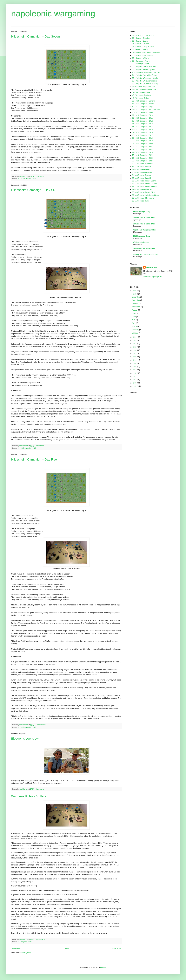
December (136, 297)
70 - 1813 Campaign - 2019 (142, 141)
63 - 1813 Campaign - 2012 (142, 121)
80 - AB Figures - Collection (142, 164)
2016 (135, 363)
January (135, 333)
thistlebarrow (151, 267)
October (135, 304)
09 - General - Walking (141, 58)
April (134, 323)
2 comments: (40, 176)
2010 (135, 383)
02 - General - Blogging (141, 38)
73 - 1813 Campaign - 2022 (142, 150)
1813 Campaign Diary (141, 212)
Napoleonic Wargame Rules (144, 248)
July (134, 313)
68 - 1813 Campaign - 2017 (142, 135)
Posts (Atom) (26, 953)
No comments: (41, 725)
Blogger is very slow (25, 739)
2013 (135, 373)
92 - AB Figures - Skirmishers (143, 198)
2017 (135, 360)
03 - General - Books (140, 41)
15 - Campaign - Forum (141, 61)
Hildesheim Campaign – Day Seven (35, 36)
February (136, 330)
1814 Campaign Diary (141, 236)
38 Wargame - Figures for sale (143, 87)
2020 (135, 350)
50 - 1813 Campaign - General (143, 101)
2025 (135, 294)
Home (67, 948)
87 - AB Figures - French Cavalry (144, 184)
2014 (135, 370)
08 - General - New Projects (143, 55)
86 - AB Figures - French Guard (144, 181)
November (136, 300)
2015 (135, 367)
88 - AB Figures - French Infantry (144, 187)
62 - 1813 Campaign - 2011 (142, 118)
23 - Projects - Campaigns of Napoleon (147, 72)
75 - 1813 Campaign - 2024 (142, 155)
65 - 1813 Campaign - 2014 (142, 127)
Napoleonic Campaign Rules (144, 230)
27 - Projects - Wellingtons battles (145, 81)
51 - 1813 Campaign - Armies (143, 104)
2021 (135, 347)
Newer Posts (17, 948)
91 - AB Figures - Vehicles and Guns (146, 195)
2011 (135, 380)
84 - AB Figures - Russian (142, 175)
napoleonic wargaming (53, 14)
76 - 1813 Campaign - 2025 (27, 179)
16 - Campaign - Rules (141, 64)
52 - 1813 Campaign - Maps (143, 107)
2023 (135, 340)
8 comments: (40, 789)
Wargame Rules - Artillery (29, 796)
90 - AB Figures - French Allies (143, 192)
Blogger (103, 968)
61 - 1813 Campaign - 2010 (142, 115)
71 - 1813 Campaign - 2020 (142, 144)
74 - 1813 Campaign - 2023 (142, 152)
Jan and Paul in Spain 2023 (144, 218)
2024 (135, 337)
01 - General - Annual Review (143, 35)
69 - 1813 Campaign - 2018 (142, 138)
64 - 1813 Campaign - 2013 (142, 124)
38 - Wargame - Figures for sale (144, 89)
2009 (135, 386)
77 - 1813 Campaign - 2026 (142, 161)
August (135, 310)
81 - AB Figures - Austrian (142, 167)
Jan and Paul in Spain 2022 (144, 224)
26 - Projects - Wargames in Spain (145, 78)
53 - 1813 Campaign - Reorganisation (146, 109)
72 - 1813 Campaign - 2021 (142, 147)
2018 (135, 357)
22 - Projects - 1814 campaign (143, 70)
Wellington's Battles (141, 242)
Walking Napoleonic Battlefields (146, 255)
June (134, 317)
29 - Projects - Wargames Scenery (145, 84)
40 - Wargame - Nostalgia (142, 95)
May (134, 320)
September (136, 307)
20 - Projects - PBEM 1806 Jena (144, 67)
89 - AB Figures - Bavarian (142, 189)
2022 (135, 344)
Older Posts (117, 948)
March (135, 326)
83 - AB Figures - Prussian (142, 172)
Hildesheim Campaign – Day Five (34, 459)
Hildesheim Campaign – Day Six (33, 190)
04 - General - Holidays (141, 44)
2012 (135, 376)
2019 (135, 353)
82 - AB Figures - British (141, 169)
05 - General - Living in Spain (143, 47)
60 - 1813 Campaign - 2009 (142, 112)
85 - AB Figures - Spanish (142, 178)
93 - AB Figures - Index (141, 201)
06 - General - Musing (140, 50)
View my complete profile (153, 277)
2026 (135, 291)
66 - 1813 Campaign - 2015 (142, 130)
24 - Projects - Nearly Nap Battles (145, 75)
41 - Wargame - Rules (25, 942)
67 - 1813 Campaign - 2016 (142, 132)
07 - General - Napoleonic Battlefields (146, 52)
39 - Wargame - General (141, 92)
